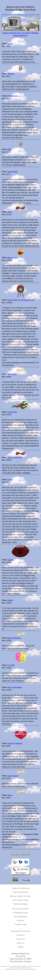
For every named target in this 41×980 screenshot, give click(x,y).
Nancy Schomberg (15, 687)
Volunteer (21, 921)
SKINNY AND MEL (15, 457)
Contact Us (20, 939)
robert (10, 212)
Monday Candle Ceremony (20, 896)
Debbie (10, 600)
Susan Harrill (12, 172)
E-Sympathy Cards (20, 913)
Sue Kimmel (12, 412)
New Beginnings (21, 917)
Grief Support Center (21, 900)
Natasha (11, 560)
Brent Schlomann (14, 638)
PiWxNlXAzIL (13, 96)
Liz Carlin (11, 665)
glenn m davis (13, 258)
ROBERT (11, 74)
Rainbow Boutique (21, 904)
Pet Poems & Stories (21, 909)
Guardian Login (20, 924)
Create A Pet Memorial (20, 888)
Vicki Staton (12, 374)
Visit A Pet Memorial (21, 892)
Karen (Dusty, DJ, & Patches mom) (21, 300)
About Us (21, 943)
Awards (20, 947)
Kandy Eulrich (13, 776)
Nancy (10, 795)
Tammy (10, 44)
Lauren (10, 480)
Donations (20, 935)
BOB (9, 149)
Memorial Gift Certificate (21, 931)
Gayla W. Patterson (15, 743)
